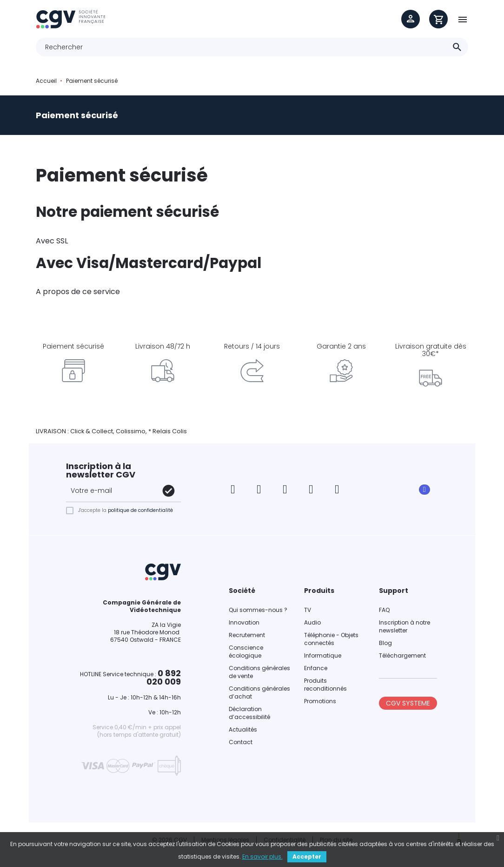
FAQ (384, 610)
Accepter (307, 857)
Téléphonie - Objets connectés (331, 639)
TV (308, 610)
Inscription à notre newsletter (405, 626)
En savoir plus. (262, 857)
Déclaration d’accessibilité (249, 713)
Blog (385, 643)
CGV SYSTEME (408, 703)
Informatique (323, 655)
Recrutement (247, 635)
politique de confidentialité (140, 510)
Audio (312, 622)
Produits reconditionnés (325, 685)
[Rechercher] (252, 47)
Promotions (320, 701)
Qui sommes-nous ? (258, 610)
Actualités (243, 729)
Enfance (316, 668)
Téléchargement (402, 655)
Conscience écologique (246, 652)
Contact (241, 742)
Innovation (244, 622)
